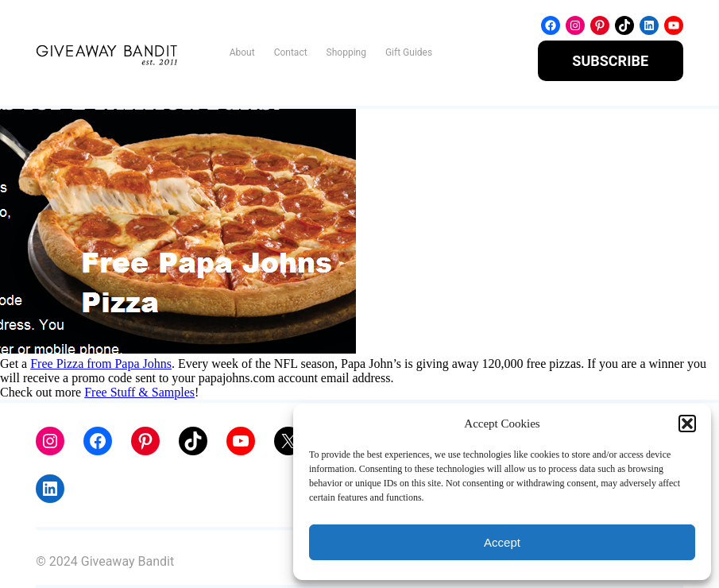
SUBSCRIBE (610, 61)
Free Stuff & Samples (139, 392)
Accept (502, 542)
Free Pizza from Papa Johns (101, 364)
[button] (687, 424)
